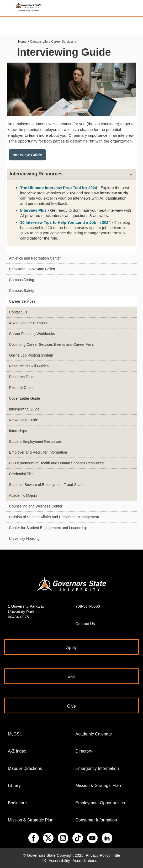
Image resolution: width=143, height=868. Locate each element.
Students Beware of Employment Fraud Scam (46, 485)
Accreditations (85, 861)
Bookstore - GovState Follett (32, 269)
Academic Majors (23, 495)
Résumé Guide (21, 388)
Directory (84, 751)
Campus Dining (22, 280)
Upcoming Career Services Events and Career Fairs (51, 344)
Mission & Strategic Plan (31, 820)
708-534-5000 (88, 606)
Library (14, 786)
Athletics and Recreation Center (35, 258)
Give (71, 706)
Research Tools (22, 377)
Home (22, 42)
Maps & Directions (25, 768)
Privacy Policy (98, 855)
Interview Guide (27, 155)
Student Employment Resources (35, 441)
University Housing (24, 539)
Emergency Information (97, 768)
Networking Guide (23, 420)
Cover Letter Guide (24, 398)
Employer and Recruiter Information (38, 452)
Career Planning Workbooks (32, 334)
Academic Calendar (94, 734)
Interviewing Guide (24, 409)
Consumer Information (96, 820)
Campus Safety (22, 291)
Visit (72, 677)
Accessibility (59, 861)
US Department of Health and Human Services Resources (56, 463)
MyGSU (15, 734)
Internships (18, 431)
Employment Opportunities (100, 803)
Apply (71, 648)
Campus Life (39, 42)
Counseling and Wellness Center (36, 506)
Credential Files (22, 474)
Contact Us (18, 312)
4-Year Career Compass (29, 323)
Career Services (62, 42)
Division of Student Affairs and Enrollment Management (54, 517)
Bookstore (17, 803)
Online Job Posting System (31, 355)
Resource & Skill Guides (29, 366)
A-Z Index (17, 751)
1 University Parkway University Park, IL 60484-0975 (26, 611)
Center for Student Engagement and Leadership (48, 528)
